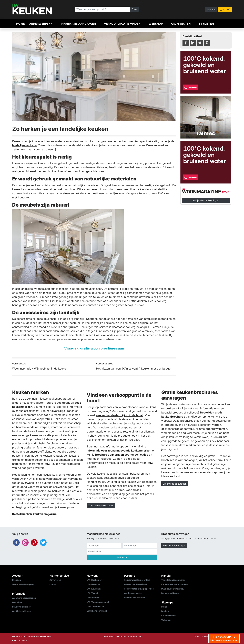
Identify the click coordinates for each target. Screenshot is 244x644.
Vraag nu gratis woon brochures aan (94, 348)
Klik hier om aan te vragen (224, 639)
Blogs (164, 607)
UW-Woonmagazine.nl (98, 602)
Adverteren (55, 580)
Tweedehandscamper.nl (173, 580)
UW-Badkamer (94, 580)
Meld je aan (122, 557)
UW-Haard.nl (93, 584)
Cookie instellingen (22, 611)
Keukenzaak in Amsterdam (175, 584)
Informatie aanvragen (78, 24)
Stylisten (206, 24)
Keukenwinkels (169, 616)
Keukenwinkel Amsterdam (137, 580)
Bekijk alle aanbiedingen (206, 200)
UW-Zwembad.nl (95, 606)
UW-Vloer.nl (93, 598)
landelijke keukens (24, 145)
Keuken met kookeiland (135, 584)
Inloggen (16, 580)
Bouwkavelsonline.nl (97, 611)
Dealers (165, 611)
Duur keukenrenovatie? (173, 589)
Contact (53, 584)
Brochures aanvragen (175, 484)
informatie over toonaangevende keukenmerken (119, 450)
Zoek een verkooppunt (101, 505)
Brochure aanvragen (174, 545)
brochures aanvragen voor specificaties (122, 455)
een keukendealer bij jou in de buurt (120, 415)
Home (21, 24)
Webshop (156, 24)
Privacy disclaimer (21, 607)
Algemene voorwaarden (24, 598)
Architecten (181, 24)
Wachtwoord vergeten (23, 584)
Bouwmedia (46, 636)
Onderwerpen (40, 24)
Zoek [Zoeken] (134, 9)
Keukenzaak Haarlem (134, 598)
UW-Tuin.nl (92, 593)
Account (211, 9)
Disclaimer (17, 602)
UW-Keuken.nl (94, 589)
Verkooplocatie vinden (122, 24)
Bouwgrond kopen (170, 593)
